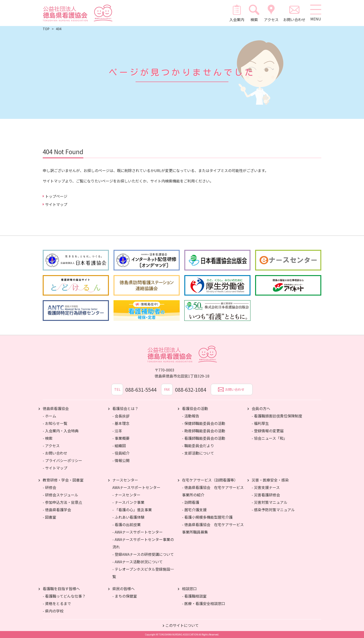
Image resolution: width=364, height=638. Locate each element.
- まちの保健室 (125, 596)
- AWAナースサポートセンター (138, 532)
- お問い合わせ (55, 453)
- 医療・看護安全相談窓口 (204, 603)
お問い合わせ (294, 13)
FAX (167, 389)
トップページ (56, 196)
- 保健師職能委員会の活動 (204, 423)
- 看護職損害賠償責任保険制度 (277, 416)
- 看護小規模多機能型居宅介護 (207, 517)
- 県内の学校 (53, 611)
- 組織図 (119, 446)
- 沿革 (117, 431)
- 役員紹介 (121, 453)
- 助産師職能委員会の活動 (204, 431)
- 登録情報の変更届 (268, 431)
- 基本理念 (121, 423)
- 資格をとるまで (57, 603)
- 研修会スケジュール (60, 495)
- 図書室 (49, 517)
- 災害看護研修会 (266, 495)
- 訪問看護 (191, 502)
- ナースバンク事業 (128, 502)
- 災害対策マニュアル (270, 502)
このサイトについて (182, 625)
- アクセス (51, 446)
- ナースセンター (126, 495)
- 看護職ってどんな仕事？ (64, 596)
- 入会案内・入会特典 (61, 431)
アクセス (271, 13)
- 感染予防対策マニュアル (273, 510)
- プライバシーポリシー (62, 460)
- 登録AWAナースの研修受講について (143, 554)
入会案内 (237, 13)
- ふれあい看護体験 (128, 517)
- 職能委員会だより (198, 446)
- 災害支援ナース (266, 487)
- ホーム (49, 416)
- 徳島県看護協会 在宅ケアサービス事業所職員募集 (213, 528)
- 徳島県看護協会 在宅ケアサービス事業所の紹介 (213, 491)
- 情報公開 (121, 460)
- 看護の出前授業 (127, 524)
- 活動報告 (191, 416)
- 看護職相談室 (194, 596)
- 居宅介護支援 (194, 510)
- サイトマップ (55, 468)
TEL (117, 389)
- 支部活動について (198, 453)
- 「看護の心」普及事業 (132, 510)
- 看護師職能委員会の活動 (204, 438)
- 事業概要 (121, 438)
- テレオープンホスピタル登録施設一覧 (143, 573)
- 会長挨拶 (121, 416)
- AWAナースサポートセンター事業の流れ (143, 543)
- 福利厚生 (260, 423)
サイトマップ (56, 204)
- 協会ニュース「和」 (269, 438)
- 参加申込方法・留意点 (62, 502)
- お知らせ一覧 (55, 423)
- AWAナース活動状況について (138, 562)
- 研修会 (49, 487)
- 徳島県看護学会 (57, 510)
